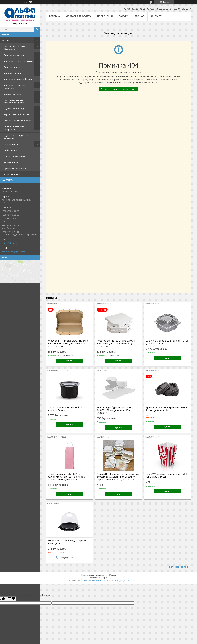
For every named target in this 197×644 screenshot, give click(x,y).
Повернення (105, 16)
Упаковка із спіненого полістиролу (15, 86)
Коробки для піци (12, 73)
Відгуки (124, 16)
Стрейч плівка (11, 144)
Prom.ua (113, 575)
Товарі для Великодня (15, 156)
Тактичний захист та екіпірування (14, 128)
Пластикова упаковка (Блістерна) (15, 48)
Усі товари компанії (179, 567)
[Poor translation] (11, 599)
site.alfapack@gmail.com (13, 252)
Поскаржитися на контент (94, 581)
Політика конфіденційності (118, 581)
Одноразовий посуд (14, 109)
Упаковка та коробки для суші (19, 61)
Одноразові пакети (13, 94)
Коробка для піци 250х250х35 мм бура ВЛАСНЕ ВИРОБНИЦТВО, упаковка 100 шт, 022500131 (69, 344)
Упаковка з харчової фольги (18, 79)
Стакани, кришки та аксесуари (19, 121)
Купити (70, 361)
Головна (55, 16)
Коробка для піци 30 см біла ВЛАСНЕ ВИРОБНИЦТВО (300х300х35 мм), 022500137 (116, 344)
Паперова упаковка (14, 55)
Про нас (139, 16)
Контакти (156, 16)
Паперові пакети (12, 67)
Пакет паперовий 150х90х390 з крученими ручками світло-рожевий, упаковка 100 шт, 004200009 (67, 477)
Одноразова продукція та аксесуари (17, 137)
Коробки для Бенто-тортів (17, 115)
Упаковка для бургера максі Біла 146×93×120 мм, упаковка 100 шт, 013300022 (115, 410)
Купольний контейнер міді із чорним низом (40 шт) (67, 542)
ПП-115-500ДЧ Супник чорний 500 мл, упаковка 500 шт (67, 409)
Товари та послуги (11, 174)
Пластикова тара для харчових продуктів (14, 101)
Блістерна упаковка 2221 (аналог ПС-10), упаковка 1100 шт (167, 342)
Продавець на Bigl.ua (98, 578)
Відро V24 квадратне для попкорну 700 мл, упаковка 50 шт (166, 475)
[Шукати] (37, 29)
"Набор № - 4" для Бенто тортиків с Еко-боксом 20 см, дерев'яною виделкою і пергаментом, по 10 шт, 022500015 (118, 477)
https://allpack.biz (10, 243)
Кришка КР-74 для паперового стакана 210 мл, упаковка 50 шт (166, 409)
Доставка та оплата (79, 16)
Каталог (6, 40)
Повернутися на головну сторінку (120, 89)
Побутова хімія (11, 150)
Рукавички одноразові (15, 168)
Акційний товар (12, 162)
